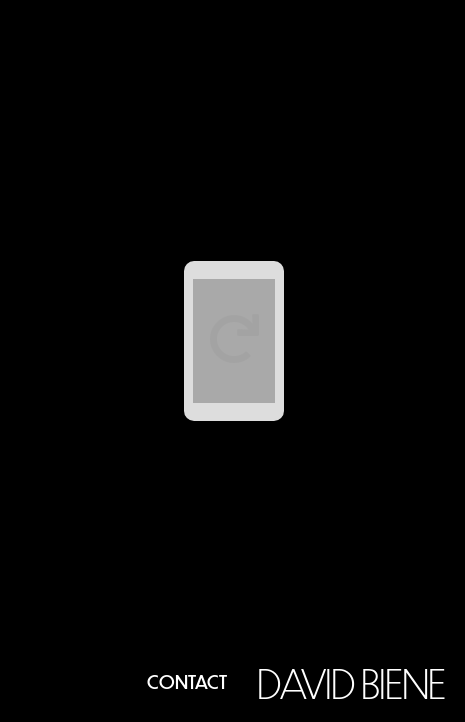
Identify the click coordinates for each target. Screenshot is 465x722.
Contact (187, 681)
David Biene (351, 682)
